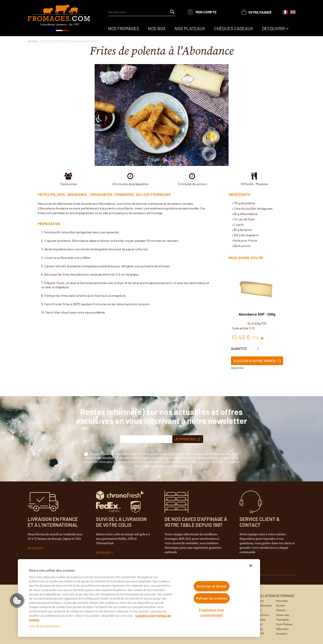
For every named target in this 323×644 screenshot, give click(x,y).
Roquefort (282, 634)
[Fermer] (251, 566)
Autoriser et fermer (212, 586)
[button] (17, 600)
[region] (139, 598)
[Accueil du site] (59, 18)
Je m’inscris (187, 439)
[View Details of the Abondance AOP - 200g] (257, 290)
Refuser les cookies (212, 598)
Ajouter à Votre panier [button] (255, 361)
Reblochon (282, 629)
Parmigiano (283, 619)
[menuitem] (124, 28)
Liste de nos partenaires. (45, 626)
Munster (281, 610)
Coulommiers (262, 615)
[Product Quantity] (258, 349)
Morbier (281, 605)
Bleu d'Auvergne (263, 605)
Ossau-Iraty (283, 615)
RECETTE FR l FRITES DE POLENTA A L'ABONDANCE (69, 41)
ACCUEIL (33, 41)
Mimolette (282, 601)
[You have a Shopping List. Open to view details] (256, 12)
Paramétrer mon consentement (212, 612)
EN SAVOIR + (36, 548)
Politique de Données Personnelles (166, 466)
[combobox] (142, 12)
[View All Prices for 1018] (262, 338)
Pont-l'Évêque (284, 624)
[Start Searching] (173, 12)
